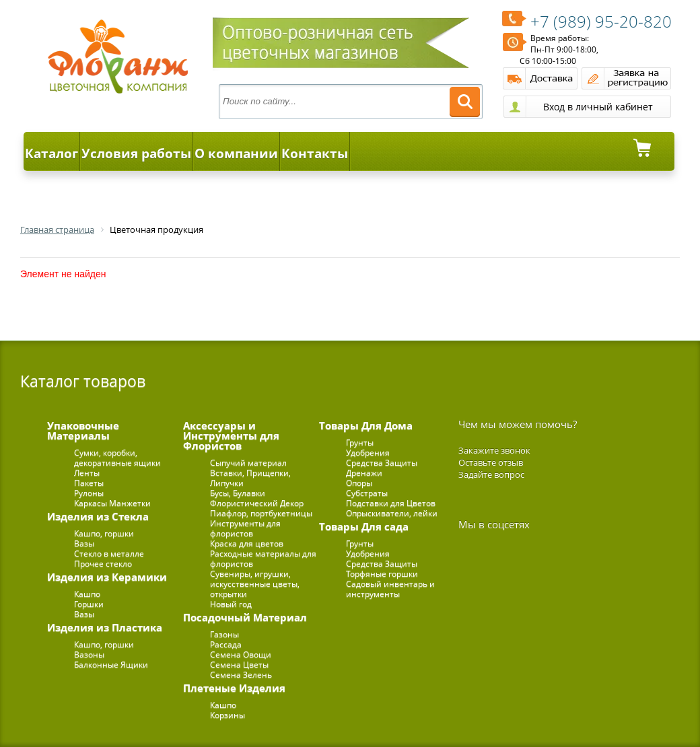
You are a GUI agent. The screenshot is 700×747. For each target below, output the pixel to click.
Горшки (89, 604)
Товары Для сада (364, 526)
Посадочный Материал (245, 617)
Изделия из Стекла (98, 516)
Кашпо (87, 594)
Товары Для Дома (366, 425)
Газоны (224, 634)
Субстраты (367, 493)
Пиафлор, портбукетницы (261, 513)
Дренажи (364, 473)
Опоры (359, 483)
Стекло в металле (109, 554)
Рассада (226, 644)
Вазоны (89, 654)
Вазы (84, 543)
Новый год (231, 604)
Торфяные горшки (382, 574)
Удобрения (368, 453)
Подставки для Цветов (391, 503)
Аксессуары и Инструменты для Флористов (231, 435)
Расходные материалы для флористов (263, 559)
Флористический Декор (257, 503)
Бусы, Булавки (238, 493)
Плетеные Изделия (234, 688)
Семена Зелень (241, 675)
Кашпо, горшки (104, 533)
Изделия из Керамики (107, 577)
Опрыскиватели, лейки (392, 513)
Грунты (360, 442)
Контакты (315, 153)
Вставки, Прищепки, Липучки (250, 478)
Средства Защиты (382, 463)
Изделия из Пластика (105, 627)
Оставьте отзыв (491, 462)
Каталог (51, 153)
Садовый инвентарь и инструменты (390, 589)
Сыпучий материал (248, 463)
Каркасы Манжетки (112, 503)
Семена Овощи (241, 654)
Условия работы (136, 153)
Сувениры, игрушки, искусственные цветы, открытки (255, 584)
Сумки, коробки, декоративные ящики (117, 458)
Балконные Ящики (111, 665)
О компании (236, 153)
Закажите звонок (494, 450)
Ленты (87, 473)
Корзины (228, 715)
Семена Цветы (239, 665)
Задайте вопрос (491, 474)
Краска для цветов (247, 543)
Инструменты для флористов (245, 528)
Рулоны (89, 493)
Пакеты (89, 483)
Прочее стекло (103, 564)
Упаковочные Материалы (83, 430)
